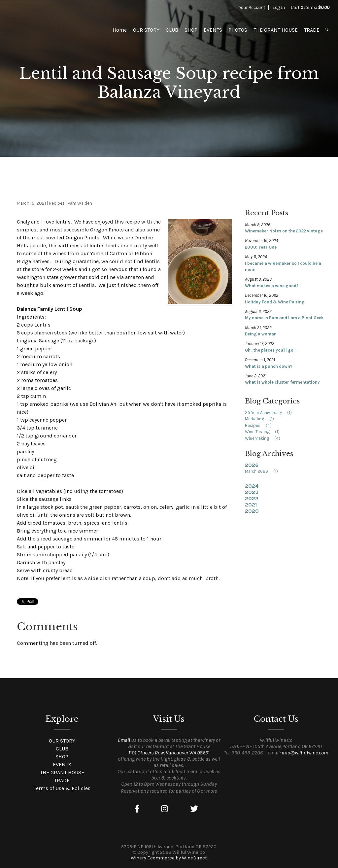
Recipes (260, 425)
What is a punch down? (269, 366)
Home (120, 30)
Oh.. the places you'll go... (271, 350)
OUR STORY (146, 30)
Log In (279, 7)
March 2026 (264, 471)
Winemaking (265, 438)
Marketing (262, 419)
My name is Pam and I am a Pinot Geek (284, 318)
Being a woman (261, 334)
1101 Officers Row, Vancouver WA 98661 (169, 753)
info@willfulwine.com (305, 753)
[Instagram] (165, 809)
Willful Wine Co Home (55, 30)
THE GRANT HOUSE (276, 30)
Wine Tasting (264, 432)
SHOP (191, 30)
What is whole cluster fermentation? (282, 382)
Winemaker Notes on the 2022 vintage (284, 231)
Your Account (252, 7)
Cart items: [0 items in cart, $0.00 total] (310, 7)
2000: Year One (261, 247)
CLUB (172, 30)
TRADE (312, 30)
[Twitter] (194, 809)
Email (124, 740)
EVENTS (213, 30)
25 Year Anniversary (270, 413)
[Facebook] (137, 809)
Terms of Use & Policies (62, 788)
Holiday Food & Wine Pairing (275, 302)
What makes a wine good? (272, 286)
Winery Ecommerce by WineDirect (169, 858)
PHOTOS (238, 30)
